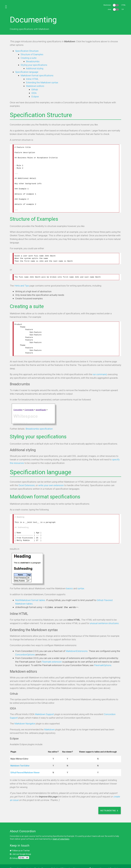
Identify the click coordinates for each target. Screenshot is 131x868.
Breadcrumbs (33, 61)
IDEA (34, 93)
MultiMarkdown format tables (30, 593)
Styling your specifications (34, 65)
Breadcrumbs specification (39, 423)
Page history (115, 861)
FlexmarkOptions (103, 658)
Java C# (116, 9)
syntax (81, 582)
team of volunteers (61, 832)
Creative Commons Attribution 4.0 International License (57, 861)
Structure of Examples (32, 54)
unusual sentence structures (104, 616)
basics (69, 582)
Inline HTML (32, 79)
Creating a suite (29, 58)
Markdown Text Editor (20, 758)
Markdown (49, 722)
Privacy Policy (16, 864)
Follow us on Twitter (20, 843)
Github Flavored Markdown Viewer (25, 765)
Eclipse (35, 97)
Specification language (27, 72)
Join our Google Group (20, 847)
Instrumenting (110, 803)
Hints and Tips (22, 282)
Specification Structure (27, 51)
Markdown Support (44, 707)
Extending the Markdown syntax (42, 82)
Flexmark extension (52, 654)
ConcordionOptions (25, 647)
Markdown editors (35, 86)
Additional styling (35, 68)
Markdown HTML (115, 5)
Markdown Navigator (25, 716)
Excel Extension (27, 480)
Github (35, 89)
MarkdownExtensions (77, 644)
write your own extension (51, 480)
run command (100, 369)
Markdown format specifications (37, 75)
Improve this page (98, 861)
